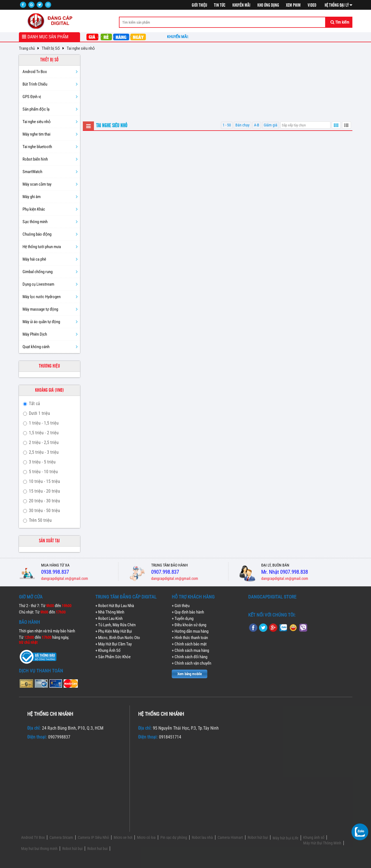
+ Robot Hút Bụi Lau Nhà (115, 606)
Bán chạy (242, 125)
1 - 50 (227, 125)
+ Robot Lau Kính (109, 618)
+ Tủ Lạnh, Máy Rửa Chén (115, 625)
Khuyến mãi (241, 5)
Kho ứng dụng (268, 5)
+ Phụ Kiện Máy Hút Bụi (114, 631)
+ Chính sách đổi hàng (190, 657)
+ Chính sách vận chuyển (191, 663)
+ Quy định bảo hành (188, 612)
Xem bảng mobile (190, 674)
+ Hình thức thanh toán (190, 638)
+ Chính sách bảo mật (189, 644)
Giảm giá (271, 125)
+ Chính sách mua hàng (190, 650)
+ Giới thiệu (181, 606)
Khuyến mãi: (179, 37)
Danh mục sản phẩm (48, 37)
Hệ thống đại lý (338, 5)
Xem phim (293, 5)
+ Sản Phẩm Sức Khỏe (113, 657)
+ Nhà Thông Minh (110, 612)
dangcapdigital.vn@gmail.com (65, 578)
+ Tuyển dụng (183, 618)
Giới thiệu (199, 5)
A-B (257, 125)
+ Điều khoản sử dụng (189, 625)
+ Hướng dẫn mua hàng (190, 631)
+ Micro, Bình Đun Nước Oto (118, 638)
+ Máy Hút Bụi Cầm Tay (114, 644)
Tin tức (220, 5)
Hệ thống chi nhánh (50, 714)
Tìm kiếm (340, 22)
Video (312, 5)
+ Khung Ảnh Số (108, 650)
